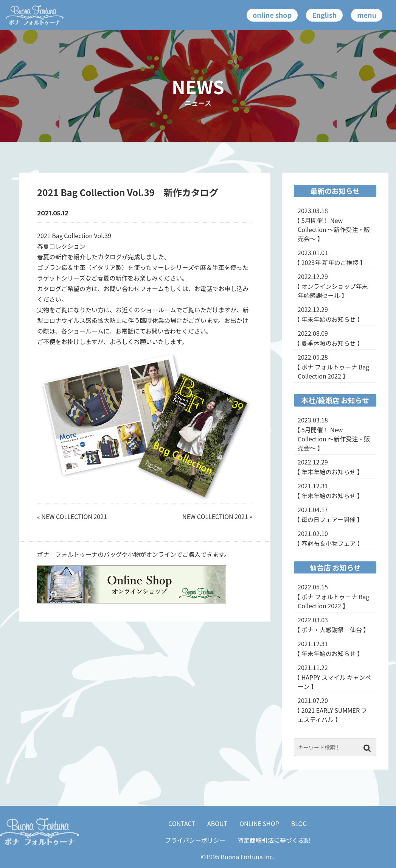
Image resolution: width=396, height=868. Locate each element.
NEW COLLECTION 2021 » (217, 516)
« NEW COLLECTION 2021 (72, 516)
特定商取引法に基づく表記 (274, 840)
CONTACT (182, 823)
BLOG (299, 823)
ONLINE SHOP (259, 823)
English (324, 15)
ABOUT (217, 823)
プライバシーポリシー (195, 840)
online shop (272, 15)
